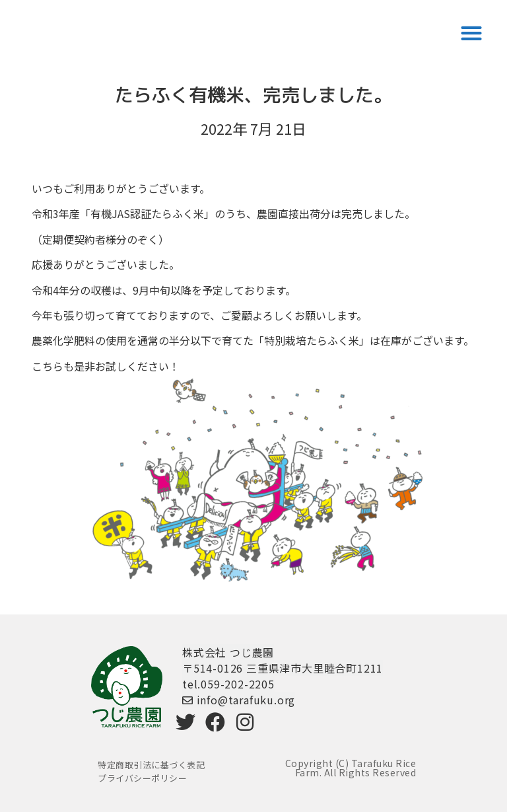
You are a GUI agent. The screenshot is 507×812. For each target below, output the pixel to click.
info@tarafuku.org (239, 700)
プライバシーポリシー (142, 778)
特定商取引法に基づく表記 (151, 765)
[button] (471, 33)
